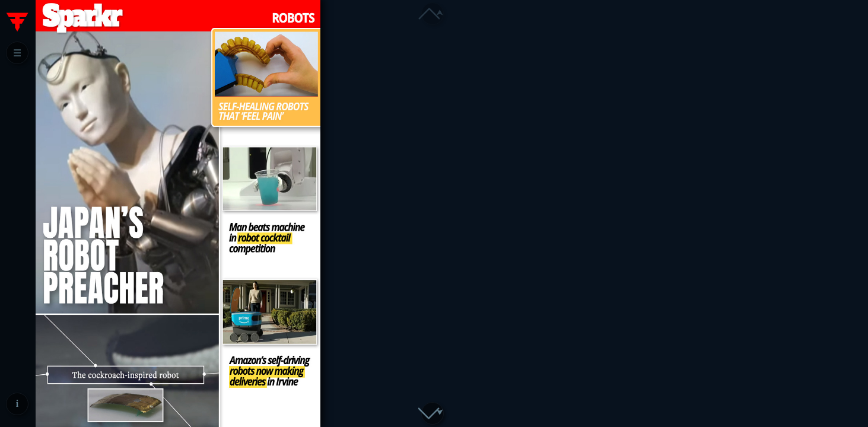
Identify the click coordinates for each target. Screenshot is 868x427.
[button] (433, 413)
